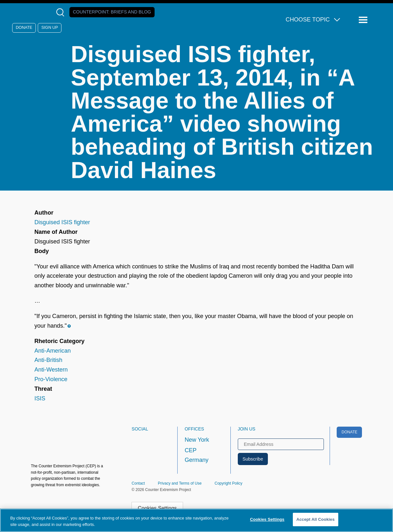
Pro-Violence (51, 379)
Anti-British (48, 360)
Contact (138, 483)
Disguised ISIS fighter (62, 222)
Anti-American (52, 351)
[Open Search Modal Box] (62, 12)
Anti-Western (51, 370)
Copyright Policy (229, 483)
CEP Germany (196, 455)
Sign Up (50, 28)
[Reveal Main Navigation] (364, 20)
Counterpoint (112, 12)
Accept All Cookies (316, 519)
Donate (24, 28)
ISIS (40, 398)
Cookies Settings (157, 508)
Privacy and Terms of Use (180, 483)
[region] (196, 520)
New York (197, 440)
